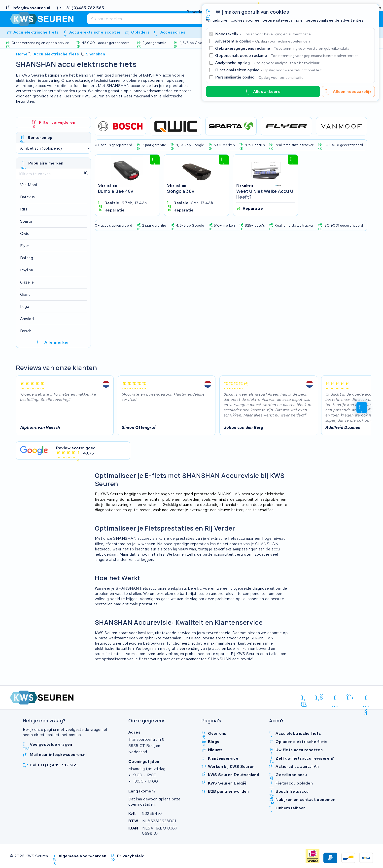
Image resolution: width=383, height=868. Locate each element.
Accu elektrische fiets (56, 54)
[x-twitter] (350, 697)
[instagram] (335, 698)
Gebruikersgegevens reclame (283, 48)
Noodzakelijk (263, 34)
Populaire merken (46, 163)
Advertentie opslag (263, 41)
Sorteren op (40, 138)
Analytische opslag (268, 63)
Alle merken (53, 342)
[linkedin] (304, 698)
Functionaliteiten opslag (269, 70)
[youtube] (366, 698)
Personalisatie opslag (260, 77)
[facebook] (319, 697)
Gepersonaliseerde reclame (287, 56)
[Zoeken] (181, 19)
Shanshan (95, 54)
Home (22, 54)
